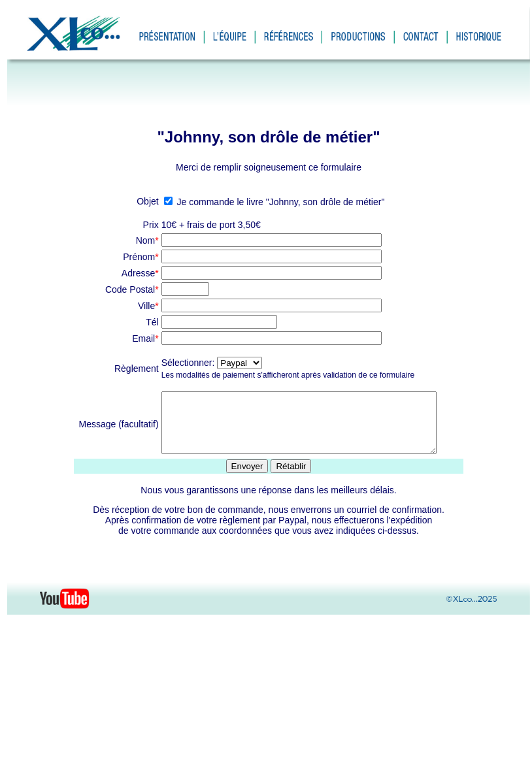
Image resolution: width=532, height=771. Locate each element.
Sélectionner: (182, 363)
